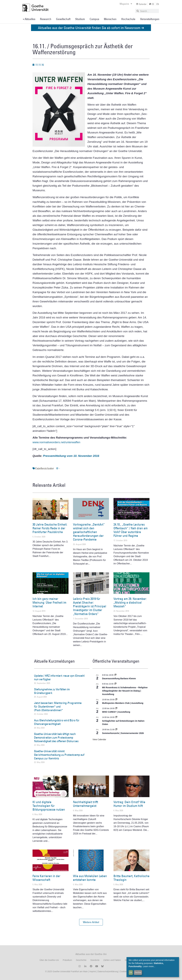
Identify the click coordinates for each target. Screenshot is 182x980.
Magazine (126, 4)
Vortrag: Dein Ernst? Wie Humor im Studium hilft (129, 804)
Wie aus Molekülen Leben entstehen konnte (90, 878)
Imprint (92, 971)
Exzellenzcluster (45, 468)
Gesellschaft (63, 19)
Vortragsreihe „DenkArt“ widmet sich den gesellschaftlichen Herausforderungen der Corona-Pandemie (89, 532)
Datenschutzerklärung (108, 971)
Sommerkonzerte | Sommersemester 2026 (123, 733)
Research (46, 19)
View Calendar (99, 739)
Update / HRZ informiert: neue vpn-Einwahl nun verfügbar (59, 677)
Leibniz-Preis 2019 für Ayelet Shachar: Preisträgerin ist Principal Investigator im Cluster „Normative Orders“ (90, 606)
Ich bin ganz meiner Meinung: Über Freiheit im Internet (49, 602)
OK (131, 972)
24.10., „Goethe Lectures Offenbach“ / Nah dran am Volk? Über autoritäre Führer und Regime (131, 530)
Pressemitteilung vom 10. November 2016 (71, 456)
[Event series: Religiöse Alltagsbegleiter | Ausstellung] (115, 684)
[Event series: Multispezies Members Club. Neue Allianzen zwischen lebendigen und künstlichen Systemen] (116, 700)
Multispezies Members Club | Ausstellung (123, 703)
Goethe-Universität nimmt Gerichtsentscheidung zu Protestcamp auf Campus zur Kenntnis (59, 755)
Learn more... (149, 966)
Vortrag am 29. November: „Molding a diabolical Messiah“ (130, 602)
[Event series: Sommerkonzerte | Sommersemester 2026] (116, 730)
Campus (94, 19)
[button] (91, 922)
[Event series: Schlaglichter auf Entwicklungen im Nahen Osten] (116, 717)
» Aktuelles (29, 19)
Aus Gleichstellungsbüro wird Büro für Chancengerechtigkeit (57, 722)
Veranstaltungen (150, 19)
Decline (138, 972)
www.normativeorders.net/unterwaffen (56, 442)
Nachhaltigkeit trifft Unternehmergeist (86, 804)
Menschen (110, 19)
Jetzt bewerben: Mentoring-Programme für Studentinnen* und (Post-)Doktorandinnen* (58, 707)
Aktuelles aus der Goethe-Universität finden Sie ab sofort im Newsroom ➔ (91, 28)
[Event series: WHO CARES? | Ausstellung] (116, 708)
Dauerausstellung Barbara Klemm (119, 678)
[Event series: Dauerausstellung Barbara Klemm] (115, 675)
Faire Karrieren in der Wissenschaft (46, 878)
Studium (80, 19)
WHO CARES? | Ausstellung (116, 712)
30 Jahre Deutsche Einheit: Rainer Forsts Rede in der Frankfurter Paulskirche (50, 528)
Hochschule (128, 19)
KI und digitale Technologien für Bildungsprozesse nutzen (49, 806)
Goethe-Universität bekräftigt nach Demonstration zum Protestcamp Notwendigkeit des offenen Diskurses (56, 738)
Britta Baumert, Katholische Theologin (131, 878)
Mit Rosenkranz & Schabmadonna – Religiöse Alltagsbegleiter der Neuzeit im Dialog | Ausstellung (125, 691)
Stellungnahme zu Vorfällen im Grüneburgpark (52, 691)
